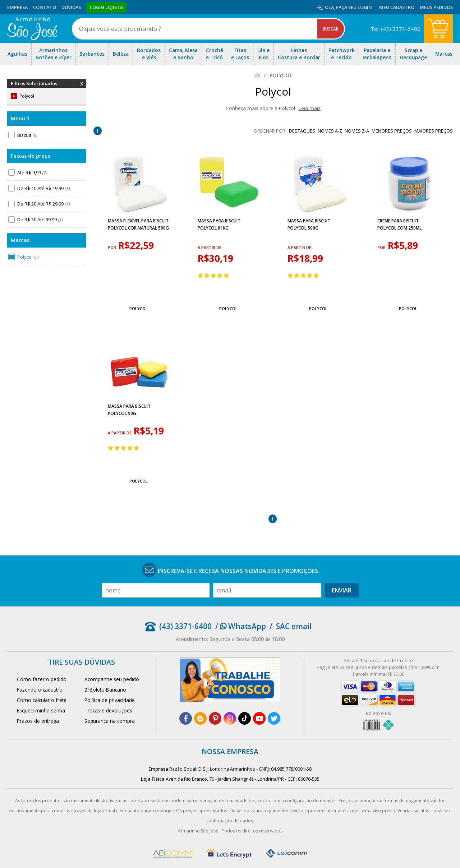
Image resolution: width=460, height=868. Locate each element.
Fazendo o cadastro (40, 690)
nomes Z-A (357, 131)
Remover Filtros (82, 88)
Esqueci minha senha (41, 710)
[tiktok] (245, 718)
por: (113, 248)
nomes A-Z (330, 131)
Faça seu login (354, 7)
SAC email (294, 626)
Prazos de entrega (38, 721)
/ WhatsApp (241, 626)
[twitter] (274, 718)
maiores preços (434, 131)
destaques (302, 131)
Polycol (28, 257)
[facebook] (186, 718)
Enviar (342, 590)
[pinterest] (215, 718)
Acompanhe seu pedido (112, 679)
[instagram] (230, 718)
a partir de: (210, 248)
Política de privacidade (110, 700)
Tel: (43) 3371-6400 (395, 29)
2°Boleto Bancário (105, 690)
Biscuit (27, 135)
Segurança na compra (110, 721)
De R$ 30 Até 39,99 (40, 220)
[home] (32, 29)
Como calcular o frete (42, 700)
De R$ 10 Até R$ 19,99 (43, 188)
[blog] (200, 718)
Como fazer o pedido (42, 679)
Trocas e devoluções (108, 710)
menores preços (392, 131)
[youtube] (259, 718)
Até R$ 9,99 (32, 172)
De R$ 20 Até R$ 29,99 (43, 204)
